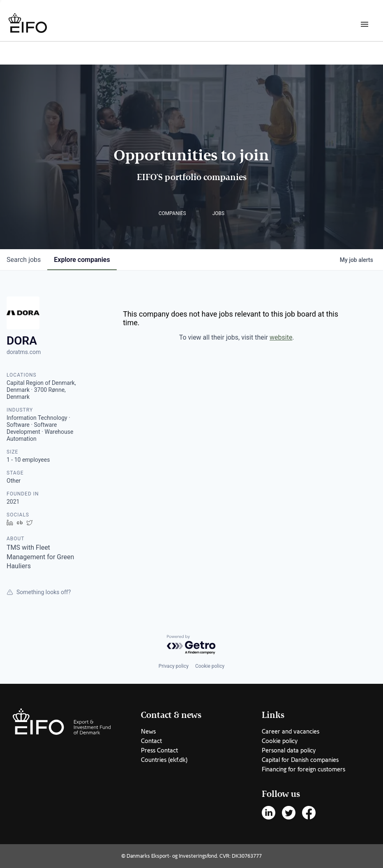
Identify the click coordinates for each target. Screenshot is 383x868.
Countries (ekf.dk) (164, 760)
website (281, 337)
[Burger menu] (365, 24)
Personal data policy (289, 750)
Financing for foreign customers (303, 769)
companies (82, 260)
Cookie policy (210, 666)
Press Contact (159, 750)
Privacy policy (174, 666)
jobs (24, 260)
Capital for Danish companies (300, 760)
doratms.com (24, 352)
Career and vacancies (291, 731)
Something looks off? (39, 592)
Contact (151, 741)
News (148, 731)
